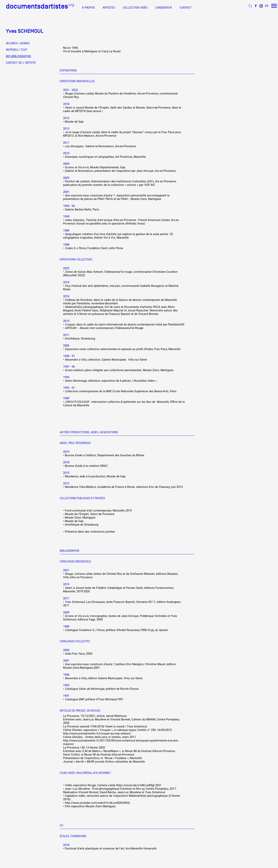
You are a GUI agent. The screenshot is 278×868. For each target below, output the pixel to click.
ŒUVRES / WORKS (18, 43)
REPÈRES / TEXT (17, 50)
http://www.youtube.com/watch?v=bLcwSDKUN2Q (97, 803)
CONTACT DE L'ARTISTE (21, 63)
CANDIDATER (164, 8)
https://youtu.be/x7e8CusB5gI (135, 785)
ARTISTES (109, 8)
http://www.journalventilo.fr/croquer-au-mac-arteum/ (97, 733)
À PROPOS (88, 8)
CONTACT (186, 8)
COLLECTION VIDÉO (135, 8)
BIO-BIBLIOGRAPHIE (19, 56)
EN (267, 6)
